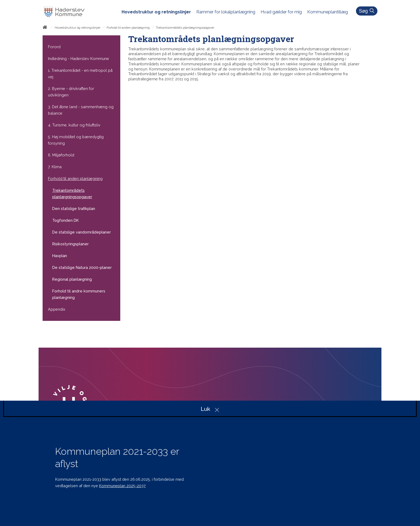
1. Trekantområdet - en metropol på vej (80, 74)
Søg (367, 11)
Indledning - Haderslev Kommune (78, 59)
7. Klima (55, 167)
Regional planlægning (72, 279)
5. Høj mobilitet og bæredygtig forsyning (76, 140)
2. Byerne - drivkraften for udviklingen (71, 92)
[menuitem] (159, 12)
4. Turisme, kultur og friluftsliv (74, 125)
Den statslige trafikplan (74, 208)
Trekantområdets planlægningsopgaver (72, 194)
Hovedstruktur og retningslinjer (78, 28)
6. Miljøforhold (61, 155)
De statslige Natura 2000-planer (82, 267)
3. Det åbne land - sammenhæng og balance (81, 110)
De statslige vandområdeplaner (82, 232)
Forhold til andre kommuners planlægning (79, 294)
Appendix (57, 309)
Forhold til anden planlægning (128, 28)
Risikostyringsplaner (70, 244)
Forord (54, 47)
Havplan (60, 256)
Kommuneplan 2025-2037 (122, 486)
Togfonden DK (65, 220)
